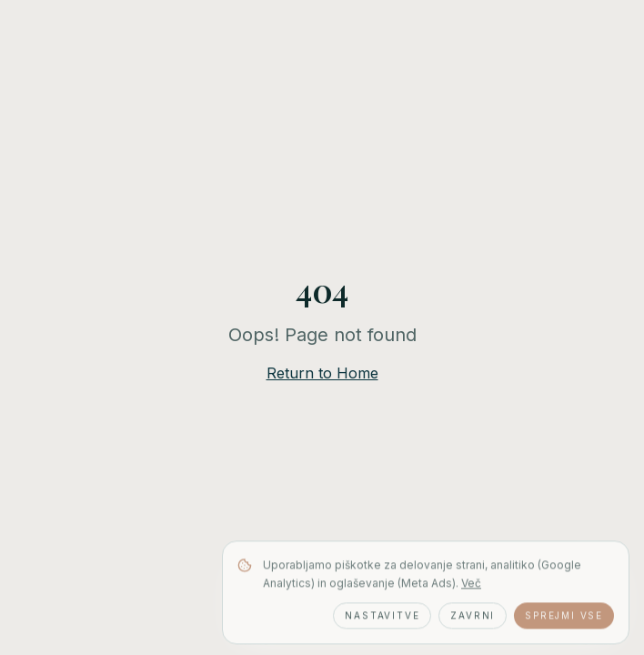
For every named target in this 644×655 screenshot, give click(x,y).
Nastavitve (382, 617)
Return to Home (322, 373)
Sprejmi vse (564, 617)
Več (471, 584)
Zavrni (473, 617)
